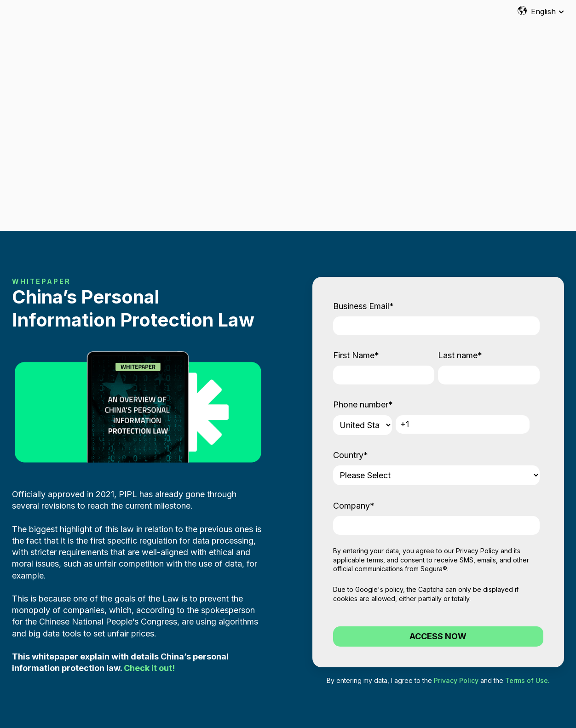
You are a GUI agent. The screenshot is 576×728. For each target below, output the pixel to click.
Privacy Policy (477, 440)
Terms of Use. (527, 570)
